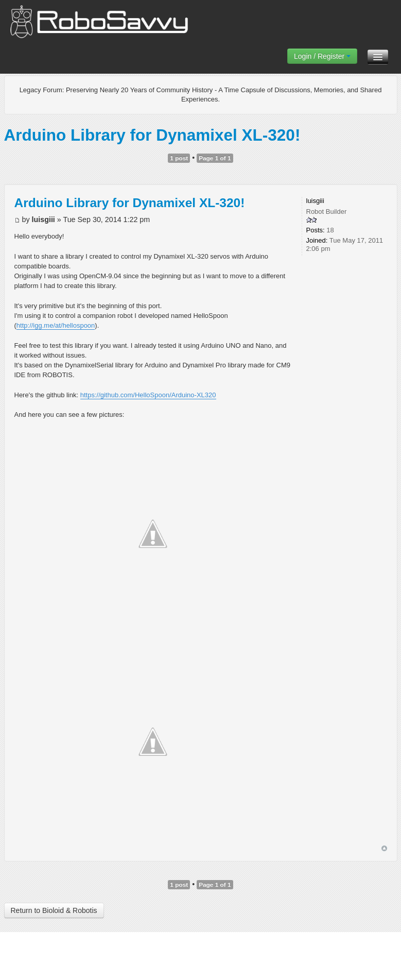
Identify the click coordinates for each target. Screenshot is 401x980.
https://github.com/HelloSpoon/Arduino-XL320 (148, 395)
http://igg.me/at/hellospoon (56, 325)
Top (384, 848)
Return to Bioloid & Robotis (54, 910)
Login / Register (322, 56)
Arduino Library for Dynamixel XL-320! (152, 135)
